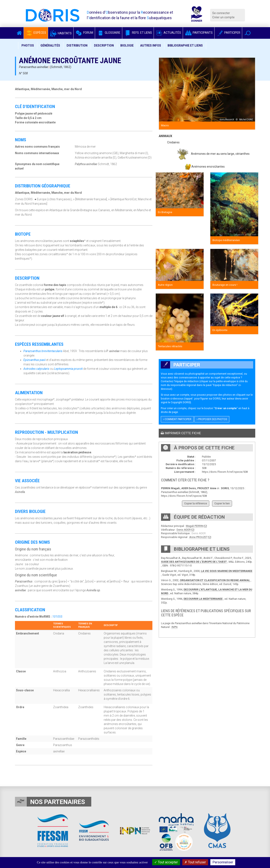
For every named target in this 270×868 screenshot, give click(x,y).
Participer (228, 33)
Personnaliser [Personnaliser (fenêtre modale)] (223, 862)
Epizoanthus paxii (34, 360)
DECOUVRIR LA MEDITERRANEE (203, 599)
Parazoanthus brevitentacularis (43, 351)
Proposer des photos (212, 419)
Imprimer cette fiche (181, 433)
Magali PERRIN (195, 526)
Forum (84, 33)
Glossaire (109, 33)
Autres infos (151, 45)
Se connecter (221, 13)
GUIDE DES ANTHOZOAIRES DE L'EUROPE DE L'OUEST (194, 562)
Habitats (61, 33)
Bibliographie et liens (185, 45)
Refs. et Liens (138, 33)
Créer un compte (223, 17)
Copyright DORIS (180, 402)
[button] (248, 33)
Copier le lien (222, 503)
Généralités (50, 45)
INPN (175, 627)
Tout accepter (166, 862)
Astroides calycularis (36, 369)
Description (104, 45)
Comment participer (177, 419)
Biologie (127, 45)
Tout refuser (195, 862)
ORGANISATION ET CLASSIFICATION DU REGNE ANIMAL (215, 580)
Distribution (77, 45)
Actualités (168, 33)
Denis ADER (184, 530)
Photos (28, 45)
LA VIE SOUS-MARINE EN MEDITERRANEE (227, 571)
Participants (199, 33)
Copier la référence (196, 503)
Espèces (36, 33)
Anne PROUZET (198, 537)
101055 (57, 617)
